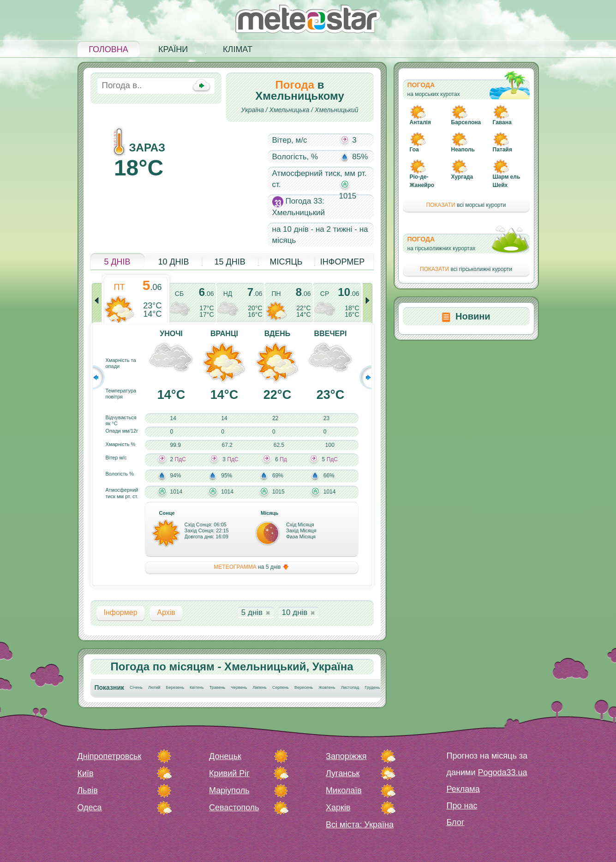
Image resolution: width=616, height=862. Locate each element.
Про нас (462, 806)
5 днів (117, 262)
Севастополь (234, 808)
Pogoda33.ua (502, 772)
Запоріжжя (346, 756)
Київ (86, 773)
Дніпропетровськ (110, 756)
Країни (173, 49)
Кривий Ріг (229, 773)
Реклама (463, 789)
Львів (88, 790)
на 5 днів (251, 567)
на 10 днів (290, 229)
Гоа (414, 150)
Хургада (462, 177)
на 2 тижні (334, 229)
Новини (473, 316)
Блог (456, 822)
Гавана (502, 122)
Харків (338, 808)
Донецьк (225, 756)
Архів (166, 612)
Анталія (420, 122)
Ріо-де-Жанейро (422, 181)
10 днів (173, 262)
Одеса (90, 808)
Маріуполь (229, 790)
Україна (252, 110)
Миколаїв (344, 790)
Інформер (343, 262)
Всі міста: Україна (360, 825)
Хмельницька (290, 110)
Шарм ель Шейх (507, 181)
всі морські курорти (466, 205)
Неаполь (463, 150)
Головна (108, 49)
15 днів (230, 262)
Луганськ (343, 773)
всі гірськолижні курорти (466, 269)
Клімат (238, 49)
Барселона (466, 122)
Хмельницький (337, 110)
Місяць (286, 262)
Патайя (502, 150)
